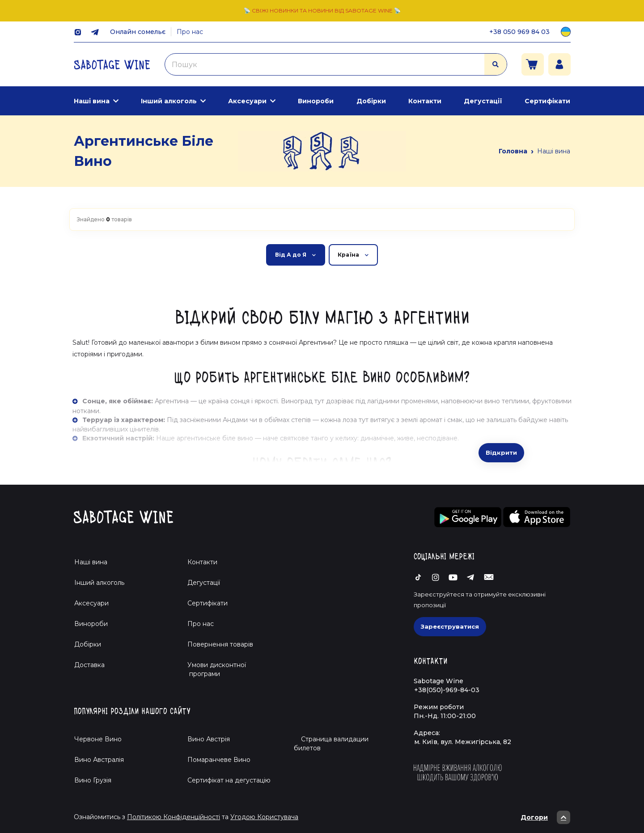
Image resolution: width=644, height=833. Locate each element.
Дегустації (483, 101)
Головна (513, 151)
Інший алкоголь (169, 101)
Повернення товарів (220, 644)
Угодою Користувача (264, 817)
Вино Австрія (209, 739)
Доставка (89, 665)
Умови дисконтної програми (213, 669)
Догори (545, 817)
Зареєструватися (450, 626)
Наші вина (92, 101)
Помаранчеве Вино (219, 760)
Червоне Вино (98, 739)
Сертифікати (547, 101)
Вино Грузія (93, 780)
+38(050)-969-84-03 (447, 690)
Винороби (316, 101)
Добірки (371, 101)
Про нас (190, 32)
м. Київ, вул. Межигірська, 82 (463, 742)
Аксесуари (247, 101)
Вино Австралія (99, 760)
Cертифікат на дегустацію (229, 780)
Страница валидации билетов (331, 744)
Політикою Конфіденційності (174, 817)
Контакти (425, 101)
